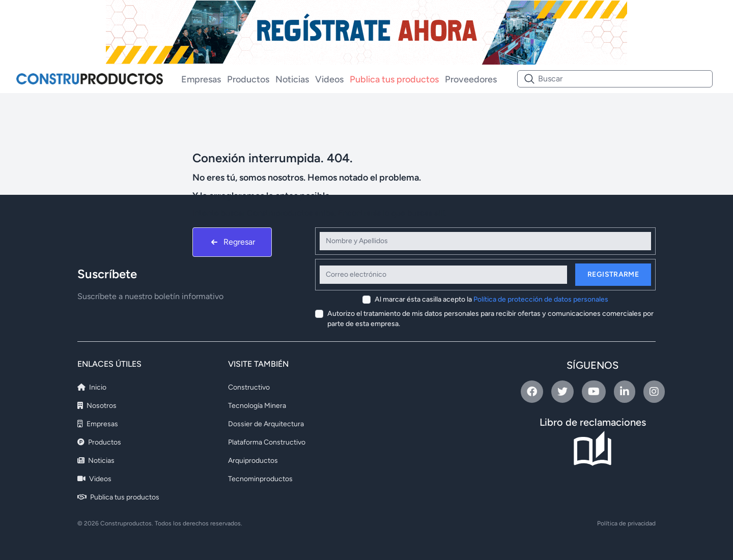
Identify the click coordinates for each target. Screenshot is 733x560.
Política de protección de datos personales (541, 299)
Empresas (201, 79)
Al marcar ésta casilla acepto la (491, 299)
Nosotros (97, 406)
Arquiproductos (253, 461)
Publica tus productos (394, 79)
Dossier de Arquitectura (266, 424)
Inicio (92, 387)
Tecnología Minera (257, 406)
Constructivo (249, 387)
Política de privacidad (626, 523)
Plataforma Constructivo (267, 442)
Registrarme (613, 274)
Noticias (292, 79)
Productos (248, 79)
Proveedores (471, 79)
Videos (329, 79)
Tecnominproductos (260, 479)
